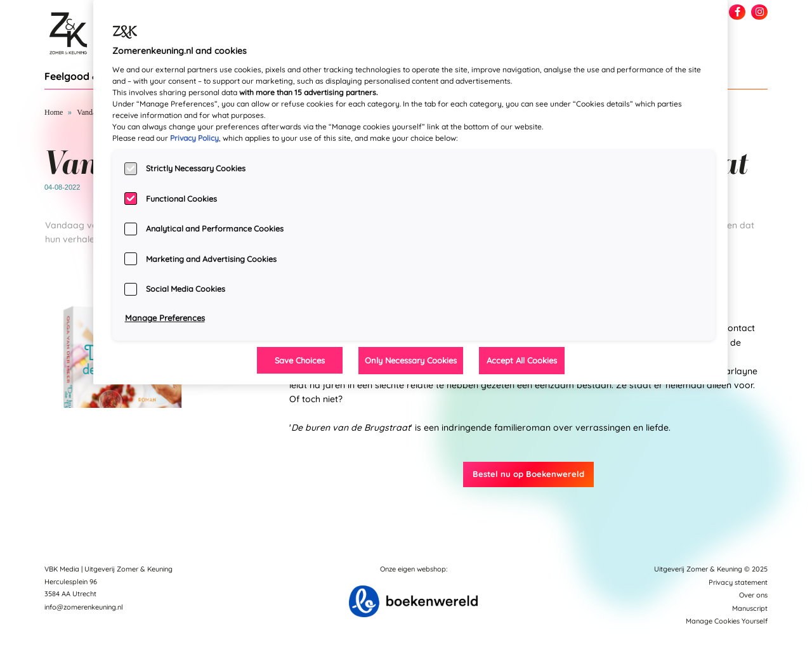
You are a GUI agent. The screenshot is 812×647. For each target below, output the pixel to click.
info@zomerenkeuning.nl (84, 607)
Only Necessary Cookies (411, 360)
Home (54, 112)
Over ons (753, 595)
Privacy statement (738, 582)
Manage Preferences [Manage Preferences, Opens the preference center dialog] (165, 318)
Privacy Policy (194, 138)
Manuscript (750, 608)
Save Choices (300, 360)
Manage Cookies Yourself (727, 621)
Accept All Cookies (522, 360)
